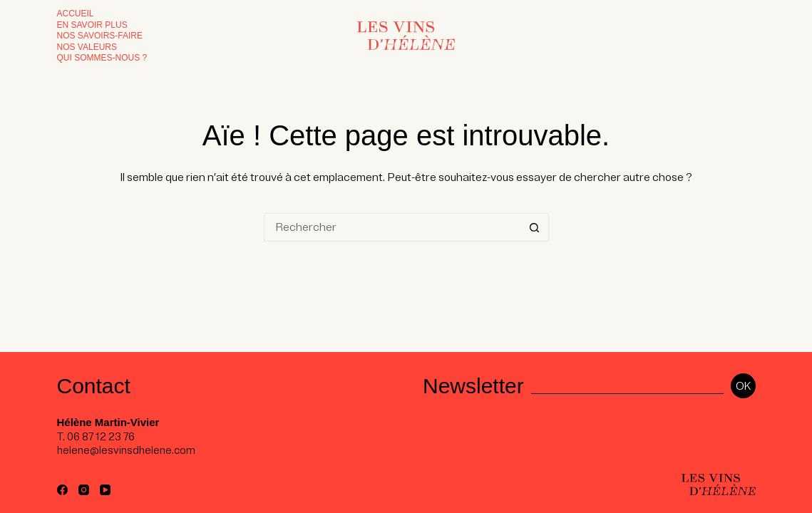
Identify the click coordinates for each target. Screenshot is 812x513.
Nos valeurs (87, 47)
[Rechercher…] (392, 227)
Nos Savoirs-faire (100, 36)
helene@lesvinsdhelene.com (126, 450)
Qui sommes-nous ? (102, 58)
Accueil (76, 14)
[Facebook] (62, 490)
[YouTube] (105, 490)
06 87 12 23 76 (101, 437)
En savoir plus (92, 25)
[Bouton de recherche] (535, 227)
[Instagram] (84, 490)
